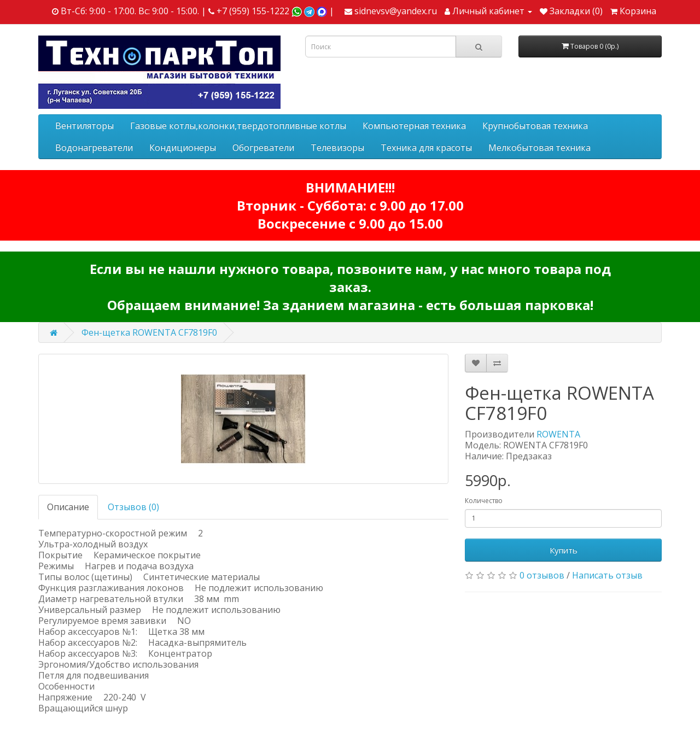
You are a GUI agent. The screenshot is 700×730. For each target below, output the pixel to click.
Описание (68, 507)
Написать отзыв (607, 575)
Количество (484, 501)
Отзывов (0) (133, 507)
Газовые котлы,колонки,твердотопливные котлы (238, 126)
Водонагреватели (94, 148)
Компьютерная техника (414, 126)
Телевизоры (337, 148)
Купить (564, 550)
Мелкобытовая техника (539, 148)
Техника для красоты (426, 148)
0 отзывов (542, 575)
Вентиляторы (84, 126)
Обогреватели (263, 148)
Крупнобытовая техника (535, 126)
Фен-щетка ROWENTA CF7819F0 (149, 332)
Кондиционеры (183, 148)
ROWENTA (558, 434)
